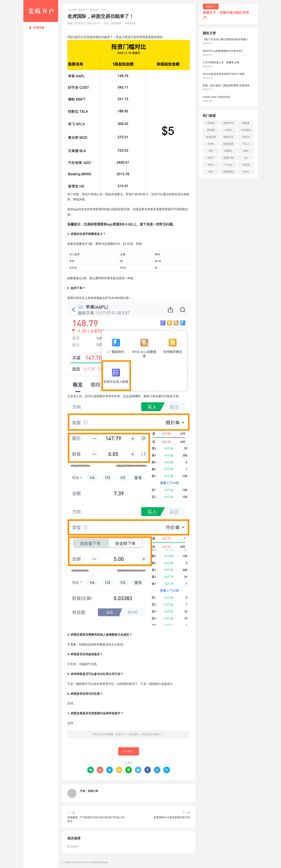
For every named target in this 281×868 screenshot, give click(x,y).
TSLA (246, 144)
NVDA (228, 130)
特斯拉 (228, 151)
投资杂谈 (37, 28)
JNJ (211, 151)
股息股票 (228, 144)
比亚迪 (246, 165)
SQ (246, 158)
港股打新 (228, 158)
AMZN (246, 137)
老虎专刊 (228, 123)
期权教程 (228, 172)
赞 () (129, 751)
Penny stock (228, 165)
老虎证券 (211, 137)
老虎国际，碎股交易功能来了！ (147, 734)
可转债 (211, 123)
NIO (211, 172)
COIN (246, 172)
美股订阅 (93, 791)
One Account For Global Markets (89, 862)
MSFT (211, 158)
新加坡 (211, 130)
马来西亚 (246, 130)
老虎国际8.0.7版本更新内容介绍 (172, 817)
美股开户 (41, 11)
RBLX (211, 165)
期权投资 (228, 137)
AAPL (211, 144)
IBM (246, 151)
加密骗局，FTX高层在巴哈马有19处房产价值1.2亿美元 (96, 819)
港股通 (246, 123)
